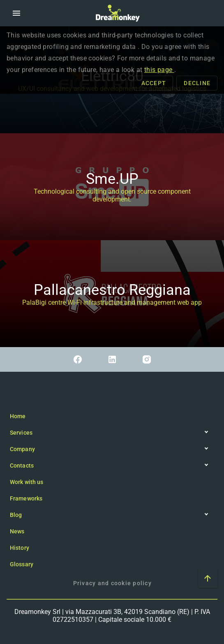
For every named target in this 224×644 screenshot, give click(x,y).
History (20, 548)
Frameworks (26, 498)
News (17, 531)
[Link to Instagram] (147, 359)
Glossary (22, 564)
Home (18, 416)
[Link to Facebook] (78, 359)
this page (159, 70)
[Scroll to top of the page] (208, 578)
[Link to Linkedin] (112, 359)
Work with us (27, 482)
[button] (16, 13)
